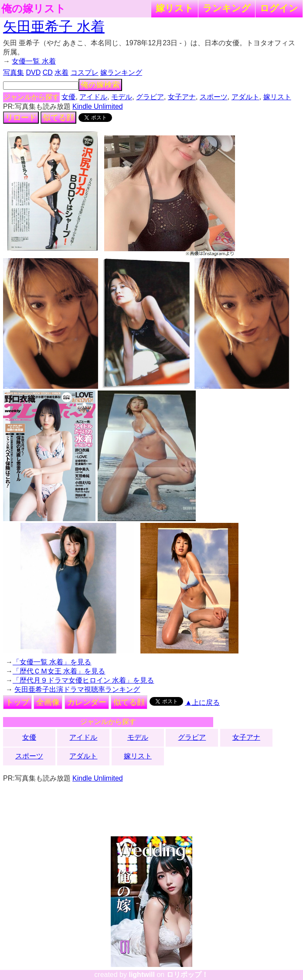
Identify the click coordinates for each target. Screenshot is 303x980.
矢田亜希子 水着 (54, 27)
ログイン (279, 8)
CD (48, 72)
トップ (17, 702)
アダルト (245, 97)
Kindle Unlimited (98, 106)
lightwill (142, 975)
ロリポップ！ (187, 975)
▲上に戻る (202, 702)
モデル (122, 97)
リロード (21, 118)
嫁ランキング (121, 72)
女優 (68, 97)
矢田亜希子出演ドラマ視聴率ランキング (77, 689)
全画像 (48, 702)
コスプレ (85, 72)
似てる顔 (58, 118)
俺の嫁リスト (34, 9)
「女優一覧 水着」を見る (52, 662)
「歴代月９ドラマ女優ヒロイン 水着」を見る (83, 680)
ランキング (227, 8)
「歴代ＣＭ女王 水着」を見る (59, 671)
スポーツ (214, 97)
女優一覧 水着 (34, 61)
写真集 (14, 72)
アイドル (93, 97)
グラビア (150, 97)
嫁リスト (175, 8)
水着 (61, 72)
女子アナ (182, 97)
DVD (33, 72)
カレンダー (87, 702)
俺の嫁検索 (100, 85)
